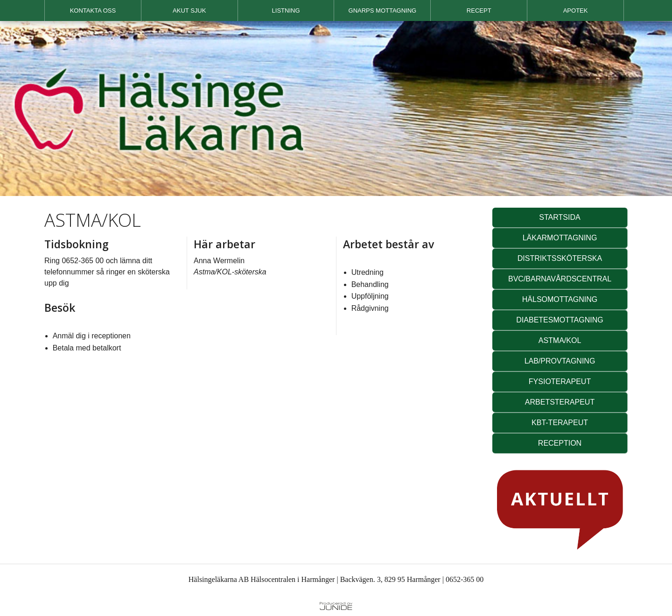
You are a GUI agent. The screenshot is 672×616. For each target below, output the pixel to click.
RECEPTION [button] (560, 443)
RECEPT (479, 10)
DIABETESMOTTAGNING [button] (560, 320)
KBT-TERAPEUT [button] (560, 423)
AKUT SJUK (189, 10)
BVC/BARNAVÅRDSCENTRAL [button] (560, 279)
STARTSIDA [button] (560, 217)
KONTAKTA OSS (93, 10)
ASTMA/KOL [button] (560, 340)
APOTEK (576, 10)
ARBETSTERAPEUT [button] (560, 402)
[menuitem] (93, 10)
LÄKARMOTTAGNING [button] (560, 238)
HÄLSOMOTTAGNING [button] (560, 299)
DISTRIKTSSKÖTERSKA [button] (560, 258)
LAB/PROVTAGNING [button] (560, 361)
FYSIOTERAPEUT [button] (560, 381)
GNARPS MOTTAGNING (383, 10)
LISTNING (286, 10)
